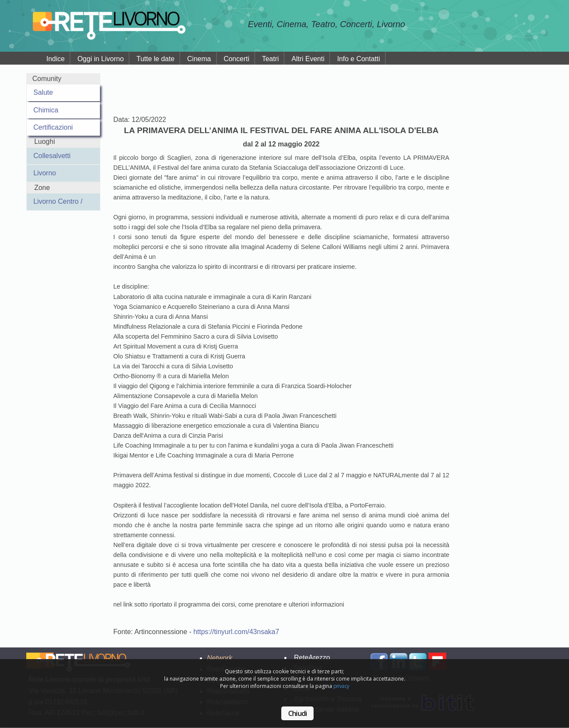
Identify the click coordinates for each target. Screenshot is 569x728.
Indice (56, 59)
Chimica (46, 110)
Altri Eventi (308, 59)
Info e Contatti (359, 59)
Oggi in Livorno (101, 59)
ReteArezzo (312, 658)
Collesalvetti (52, 156)
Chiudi (297, 713)
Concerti (236, 59)
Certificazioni (53, 127)
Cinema (199, 59)
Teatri (270, 59)
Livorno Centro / (58, 201)
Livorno (45, 173)
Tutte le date (155, 59)
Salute (43, 92)
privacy (341, 686)
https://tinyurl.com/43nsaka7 (236, 632)
